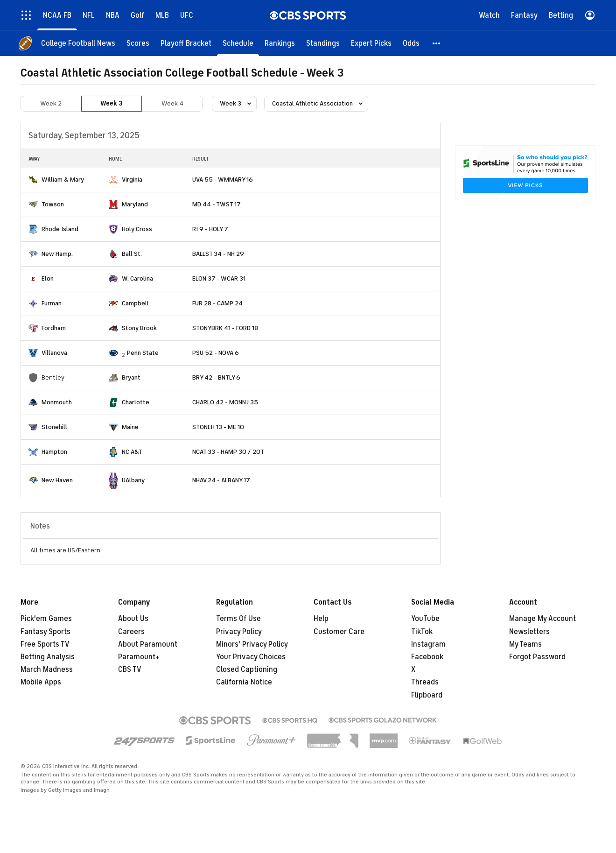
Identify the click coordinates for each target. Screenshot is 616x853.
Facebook (427, 657)
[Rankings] (280, 43)
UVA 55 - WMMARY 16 (223, 180)
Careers (131, 632)
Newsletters (529, 632)
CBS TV (130, 670)
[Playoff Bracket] (186, 43)
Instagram (428, 644)
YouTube (425, 619)
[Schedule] (238, 43)
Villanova (54, 353)
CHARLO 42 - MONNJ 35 (225, 402)
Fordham (54, 328)
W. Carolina (137, 278)
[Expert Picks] (371, 43)
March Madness (47, 670)
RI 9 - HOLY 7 (210, 229)
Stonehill (54, 427)
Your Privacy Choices (251, 657)
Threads (425, 682)
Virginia (132, 180)
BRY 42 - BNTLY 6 (216, 377)
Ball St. (132, 254)
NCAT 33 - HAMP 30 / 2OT (228, 452)
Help (321, 619)
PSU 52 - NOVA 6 (216, 353)
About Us (133, 619)
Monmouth (57, 402)
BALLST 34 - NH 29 (218, 254)
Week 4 (172, 103)
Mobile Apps (41, 682)
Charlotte (136, 402)
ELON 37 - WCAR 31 (219, 278)
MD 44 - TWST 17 (217, 204)
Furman (52, 303)
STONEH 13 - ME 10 (218, 427)
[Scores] (138, 43)
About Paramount (148, 644)
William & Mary (63, 180)
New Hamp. (57, 254)
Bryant (131, 377)
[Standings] (323, 43)
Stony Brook (139, 328)
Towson (53, 204)
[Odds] (411, 43)
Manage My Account (542, 619)
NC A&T (132, 452)
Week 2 (51, 103)
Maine (130, 427)
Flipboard (427, 695)
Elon (48, 278)
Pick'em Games (46, 619)
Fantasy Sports (45, 632)
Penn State (143, 353)
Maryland (135, 204)
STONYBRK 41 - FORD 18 (225, 328)
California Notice (244, 682)
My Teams (525, 644)
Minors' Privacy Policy (252, 644)
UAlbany (133, 480)
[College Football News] (78, 43)
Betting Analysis (48, 657)
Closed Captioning (247, 670)
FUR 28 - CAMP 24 (217, 303)
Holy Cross (137, 229)
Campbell (135, 303)
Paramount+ (139, 657)
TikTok (422, 632)
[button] (437, 43)
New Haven (57, 480)
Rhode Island (60, 229)
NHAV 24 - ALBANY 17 (221, 480)
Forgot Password (537, 657)
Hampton (54, 452)
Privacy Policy (239, 632)
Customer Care (339, 632)
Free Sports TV (45, 644)
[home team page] (33, 180)
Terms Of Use (238, 619)
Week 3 (112, 103)
